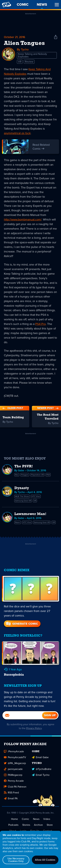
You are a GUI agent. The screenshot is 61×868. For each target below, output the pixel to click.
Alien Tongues (24, 43)
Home (14, 822)
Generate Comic (22, 624)
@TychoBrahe (42, 772)
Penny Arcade (14, 783)
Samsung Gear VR (23, 501)
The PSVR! (24, 467)
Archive (38, 827)
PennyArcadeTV (15, 760)
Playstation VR (37, 475)
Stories (26, 827)
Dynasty (22, 488)
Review (29, 62)
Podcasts (13, 827)
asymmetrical (17, 133)
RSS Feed (11, 795)
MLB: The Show (22, 497)
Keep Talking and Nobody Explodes (33, 55)
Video (47, 822)
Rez (17, 475)
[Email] (22, 718)
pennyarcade (13, 772)
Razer (18, 523)
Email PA (11, 801)
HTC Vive (36, 497)
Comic (25, 822)
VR (20, 62)
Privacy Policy (34, 731)
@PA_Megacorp (15, 766)
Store (50, 827)
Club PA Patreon (15, 789)
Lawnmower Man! (30, 514)
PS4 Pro (41, 324)
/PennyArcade (14, 754)
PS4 (48, 475)
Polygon (25, 475)
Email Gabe (40, 760)
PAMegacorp (13, 778)
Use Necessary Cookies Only (16, 860)
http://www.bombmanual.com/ (23, 220)
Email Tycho (41, 778)
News (36, 822)
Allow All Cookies (45, 860)
